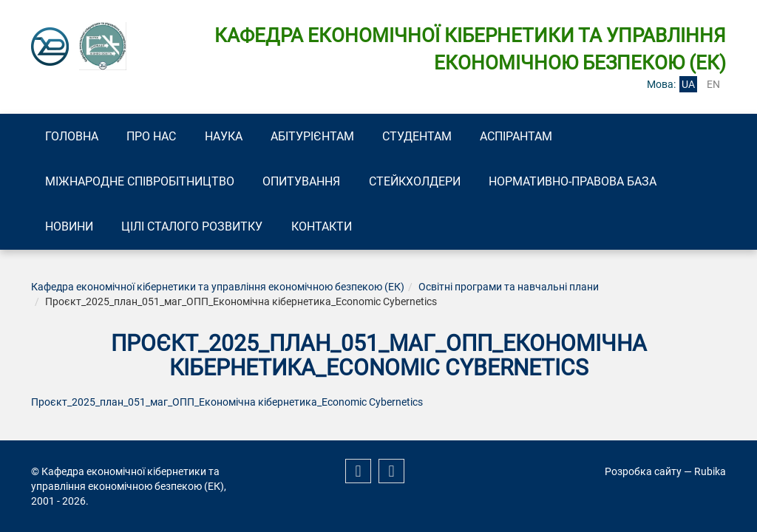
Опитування (310, 183)
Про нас (160, 136)
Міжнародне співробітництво (143, 183)
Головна (75, 136)
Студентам (443, 136)
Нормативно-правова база (593, 183)
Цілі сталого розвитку (201, 229)
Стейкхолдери (429, 183)
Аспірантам (548, 136)
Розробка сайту (643, 471)
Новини (72, 229)
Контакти (336, 229)
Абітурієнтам (332, 136)
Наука (238, 136)
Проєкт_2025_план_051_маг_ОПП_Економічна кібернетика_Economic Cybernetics (227, 406)
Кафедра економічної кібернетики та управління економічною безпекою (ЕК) (218, 290)
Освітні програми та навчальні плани (509, 290)
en (713, 84)
